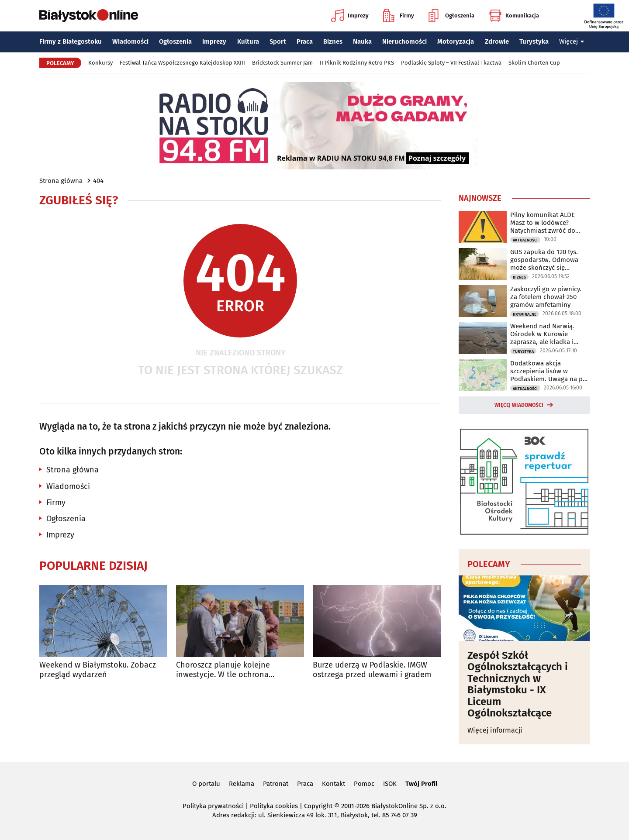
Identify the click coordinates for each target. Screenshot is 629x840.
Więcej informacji (495, 730)
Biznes (333, 41)
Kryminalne (525, 314)
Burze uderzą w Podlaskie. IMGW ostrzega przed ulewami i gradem (372, 670)
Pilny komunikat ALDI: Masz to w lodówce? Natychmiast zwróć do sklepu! (543, 223)
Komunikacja (514, 16)
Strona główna (61, 181)
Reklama (242, 784)
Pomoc (364, 784)
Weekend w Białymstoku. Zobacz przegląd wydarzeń (98, 670)
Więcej (572, 41)
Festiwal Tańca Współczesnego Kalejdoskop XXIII (182, 63)
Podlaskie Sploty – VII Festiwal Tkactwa (451, 63)
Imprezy (350, 16)
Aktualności (525, 240)
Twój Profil (421, 784)
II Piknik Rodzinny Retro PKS (357, 63)
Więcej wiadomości (519, 405)
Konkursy (100, 63)
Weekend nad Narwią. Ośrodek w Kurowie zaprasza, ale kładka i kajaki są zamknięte (542, 334)
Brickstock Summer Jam (282, 63)
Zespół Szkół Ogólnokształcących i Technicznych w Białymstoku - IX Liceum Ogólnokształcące (518, 684)
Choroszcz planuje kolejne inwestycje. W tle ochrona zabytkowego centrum (223, 670)
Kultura (248, 41)
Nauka (362, 41)
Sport (278, 41)
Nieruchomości (404, 41)
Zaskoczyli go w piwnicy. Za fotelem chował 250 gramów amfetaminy (546, 297)
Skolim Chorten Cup (534, 63)
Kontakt (334, 784)
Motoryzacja (456, 41)
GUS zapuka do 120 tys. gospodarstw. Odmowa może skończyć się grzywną (544, 260)
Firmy (399, 16)
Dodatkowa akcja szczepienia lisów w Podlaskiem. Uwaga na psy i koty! (550, 371)
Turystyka (534, 41)
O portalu (206, 784)
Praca (305, 41)
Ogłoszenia (451, 16)
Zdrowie (497, 41)
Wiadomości (130, 41)
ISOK (390, 784)
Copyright (318, 806)
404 (98, 181)
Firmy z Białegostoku (71, 41)
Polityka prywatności (213, 806)
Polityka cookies (274, 806)
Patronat (276, 784)
